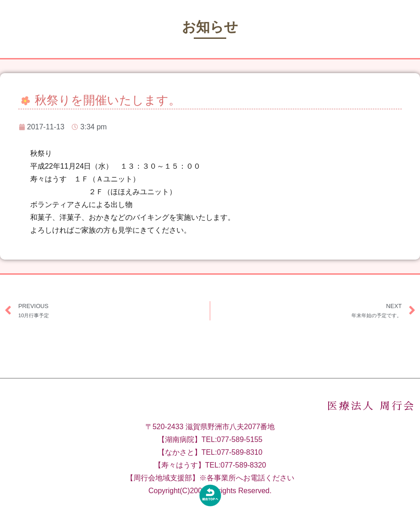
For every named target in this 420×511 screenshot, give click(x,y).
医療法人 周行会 (371, 415)
